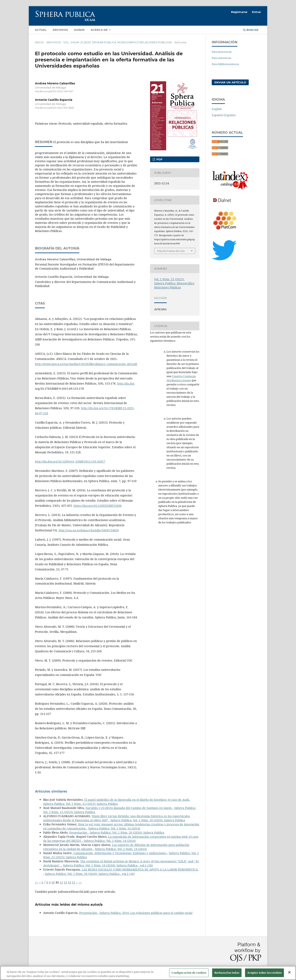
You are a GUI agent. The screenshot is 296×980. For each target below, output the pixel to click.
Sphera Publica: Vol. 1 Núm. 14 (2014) (114, 828)
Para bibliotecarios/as (225, 64)
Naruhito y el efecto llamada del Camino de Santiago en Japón (129, 808)
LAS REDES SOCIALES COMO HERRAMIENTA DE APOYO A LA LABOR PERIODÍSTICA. (140, 869)
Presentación (79, 832)
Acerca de (100, 30)
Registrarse (239, 12)
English (217, 109)
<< (37, 882)
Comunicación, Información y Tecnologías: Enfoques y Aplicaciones (120, 853)
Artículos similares (51, 791)
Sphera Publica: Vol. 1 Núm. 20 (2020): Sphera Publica (148, 820)
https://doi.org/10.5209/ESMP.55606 (98, 506)
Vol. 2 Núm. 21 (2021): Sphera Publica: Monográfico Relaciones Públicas (118, 42)
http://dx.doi (126, 383)
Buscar (251, 30)
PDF (159, 159)
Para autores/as (221, 58)
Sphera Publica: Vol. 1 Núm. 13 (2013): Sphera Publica (80, 804)
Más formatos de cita (171, 251)
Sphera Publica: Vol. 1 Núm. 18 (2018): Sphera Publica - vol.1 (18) (108, 865)
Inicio (39, 42)
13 (65, 882)
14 (69, 882)
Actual (41, 30)
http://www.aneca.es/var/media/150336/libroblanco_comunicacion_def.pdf (86, 364)
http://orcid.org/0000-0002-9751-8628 (54, 108)
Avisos (79, 30)
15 (74, 882)
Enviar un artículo (230, 82)
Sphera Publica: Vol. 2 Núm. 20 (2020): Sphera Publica (127, 832)
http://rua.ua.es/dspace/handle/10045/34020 (89, 530)
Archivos (60, 30)
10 (53, 882)
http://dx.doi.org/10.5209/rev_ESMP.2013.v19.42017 (70, 461)
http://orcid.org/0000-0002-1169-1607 (54, 91)
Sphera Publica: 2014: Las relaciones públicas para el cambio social (146, 913)
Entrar (257, 12)
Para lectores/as (222, 52)
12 (61, 882)
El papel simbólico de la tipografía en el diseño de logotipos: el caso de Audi (137, 800)
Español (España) (224, 115)
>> (80, 882)
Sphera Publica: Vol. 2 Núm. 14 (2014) (110, 841)
